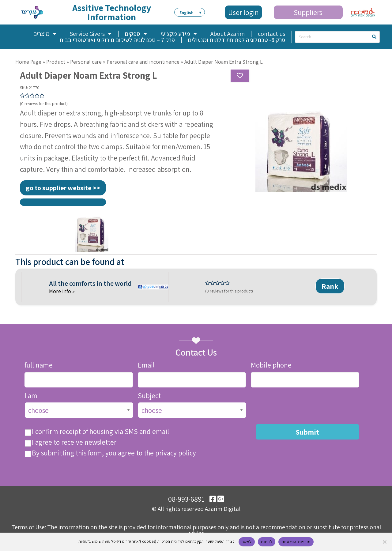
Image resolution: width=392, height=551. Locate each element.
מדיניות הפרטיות (296, 542)
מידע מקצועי (179, 34)
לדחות (267, 542)
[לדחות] (384, 542)
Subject (149, 396)
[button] (190, 12)
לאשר (247, 542)
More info (61, 291)
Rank (330, 286)
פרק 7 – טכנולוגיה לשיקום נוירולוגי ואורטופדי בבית (117, 40)
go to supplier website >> (63, 188)
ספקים (136, 34)
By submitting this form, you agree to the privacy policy (114, 453)
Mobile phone (271, 365)
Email (146, 365)
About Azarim (228, 34)
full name (39, 365)
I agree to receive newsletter (74, 442)
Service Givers (91, 34)
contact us (271, 34)
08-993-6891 (186, 499)
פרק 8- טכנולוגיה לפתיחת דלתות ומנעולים (237, 40)
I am (31, 396)
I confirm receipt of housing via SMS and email (100, 432)
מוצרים (45, 34)
